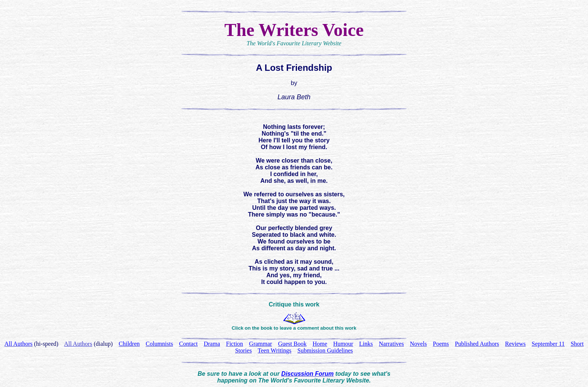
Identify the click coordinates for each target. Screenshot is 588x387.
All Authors (78, 344)
